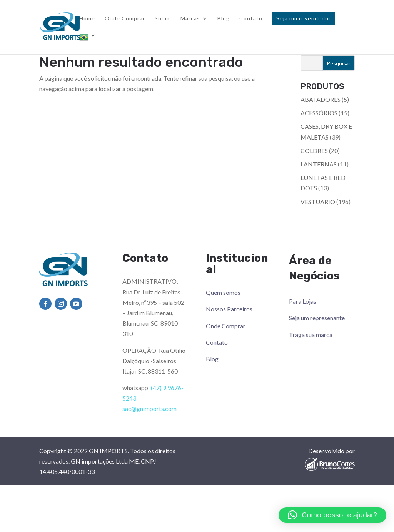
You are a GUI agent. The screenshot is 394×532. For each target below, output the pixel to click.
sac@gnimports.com (149, 408)
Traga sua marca (311, 335)
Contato (251, 19)
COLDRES (314, 150)
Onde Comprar (125, 19)
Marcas (190, 19)
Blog (224, 19)
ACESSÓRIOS (319, 113)
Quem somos (223, 292)
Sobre (163, 19)
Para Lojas (303, 301)
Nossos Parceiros (229, 309)
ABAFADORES (321, 99)
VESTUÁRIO (318, 202)
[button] (332, 515)
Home (87, 19)
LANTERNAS (319, 164)
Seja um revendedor (304, 18)
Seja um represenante (317, 318)
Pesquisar (339, 63)
